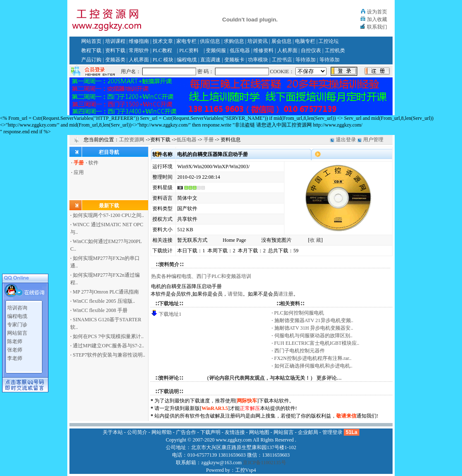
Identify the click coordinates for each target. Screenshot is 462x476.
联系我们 (377, 27)
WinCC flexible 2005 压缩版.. (104, 301)
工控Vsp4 (246, 470)
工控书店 (282, 60)
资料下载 (115, 50)
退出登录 (346, 140)
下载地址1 (170, 314)
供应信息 (210, 41)
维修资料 (263, 50)
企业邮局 (308, 432)
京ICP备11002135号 (264, 463)
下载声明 (210, 432)
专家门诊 (17, 323)
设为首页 (377, 12)
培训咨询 (17, 306)
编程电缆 (187, 60)
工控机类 (335, 50)
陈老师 (15, 340)
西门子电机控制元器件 (300, 351)
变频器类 (115, 60)
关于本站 (113, 432)
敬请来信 (346, 416)
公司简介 (137, 432)
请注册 (286, 294)
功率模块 (258, 60)
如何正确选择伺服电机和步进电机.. (313, 366)
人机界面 (287, 50)
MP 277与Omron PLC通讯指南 (106, 292)
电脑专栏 (305, 41)
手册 (209, 140)
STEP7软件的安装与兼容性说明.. (109, 355)
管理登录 (332, 432)
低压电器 (240, 50)
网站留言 (17, 331)
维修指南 (139, 41)
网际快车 (247, 401)
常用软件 (139, 50)
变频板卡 (234, 60)
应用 (79, 172)
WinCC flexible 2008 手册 (100, 310)
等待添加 (305, 60)
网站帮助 (162, 432)
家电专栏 (186, 41)
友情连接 (235, 432)
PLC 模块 (163, 60)
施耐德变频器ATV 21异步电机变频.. (314, 320)
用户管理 (373, 140)
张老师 (15, 348)
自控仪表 (311, 50)
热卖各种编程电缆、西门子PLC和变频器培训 (201, 276)
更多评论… (329, 378)
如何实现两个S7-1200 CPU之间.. (108, 215)
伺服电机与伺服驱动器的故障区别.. (313, 336)
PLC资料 (189, 50)
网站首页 (91, 41)
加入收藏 (377, 19)
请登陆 (235, 294)
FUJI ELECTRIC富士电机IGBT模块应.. (317, 343)
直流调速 (210, 60)
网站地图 (259, 432)
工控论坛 (329, 41)
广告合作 (186, 432)
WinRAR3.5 (215, 408)
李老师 (15, 357)
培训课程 (115, 41)
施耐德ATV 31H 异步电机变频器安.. (314, 328)
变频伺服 (216, 50)
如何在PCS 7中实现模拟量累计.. (108, 336)
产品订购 (91, 60)
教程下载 (91, 50)
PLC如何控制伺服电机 (299, 313)
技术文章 (163, 41)
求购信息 (234, 41)
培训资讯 (258, 41)
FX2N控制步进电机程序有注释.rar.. (313, 358)
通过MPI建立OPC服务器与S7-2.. (108, 346)
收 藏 (315, 240)
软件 (93, 163)
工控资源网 (132, 140)
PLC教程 (162, 50)
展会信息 (281, 41)
